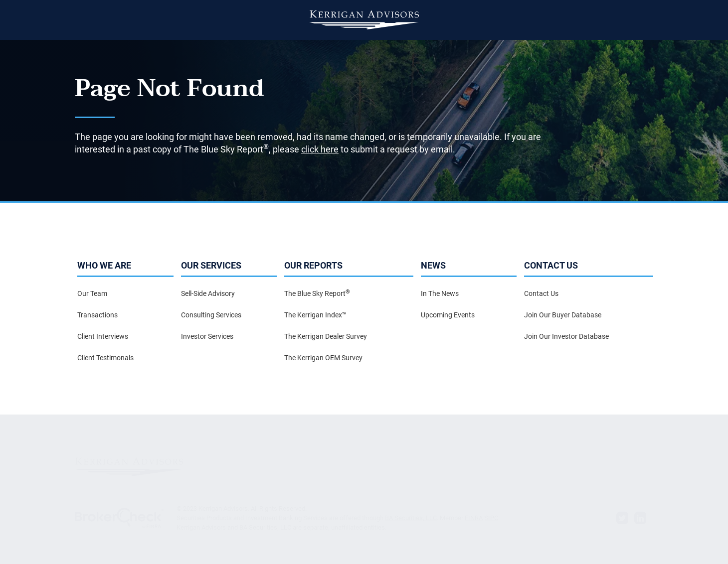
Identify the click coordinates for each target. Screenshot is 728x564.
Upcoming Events (448, 315)
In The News (440, 293)
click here (320, 149)
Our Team (92, 293)
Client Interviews (103, 336)
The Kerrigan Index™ (315, 315)
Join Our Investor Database (566, 336)
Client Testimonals (105, 358)
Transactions (97, 315)
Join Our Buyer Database (563, 315)
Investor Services (207, 336)
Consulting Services (211, 315)
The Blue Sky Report (317, 293)
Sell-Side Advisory (208, 293)
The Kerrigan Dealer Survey (326, 336)
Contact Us (541, 293)
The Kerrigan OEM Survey (323, 358)
